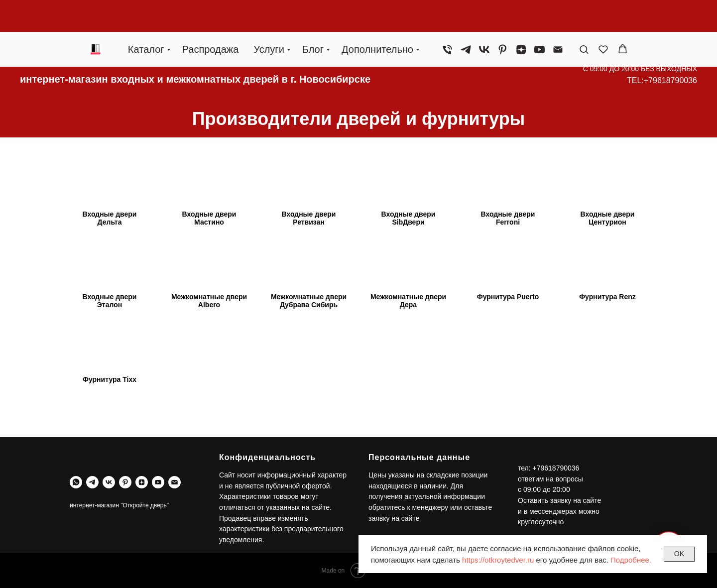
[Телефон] (447, 18)
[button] (584, 17)
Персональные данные (419, 457)
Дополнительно (377, 17)
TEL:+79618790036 (662, 80)
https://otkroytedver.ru (498, 560)
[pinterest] (503, 18)
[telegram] (466, 18)
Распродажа (211, 17)
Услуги (269, 17)
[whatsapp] (76, 482)
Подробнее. (631, 560)
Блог (313, 17)
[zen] (521, 18)
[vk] (484, 18)
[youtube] (539, 18)
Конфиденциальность (267, 457)
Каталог (146, 17)
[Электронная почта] (558, 18)
